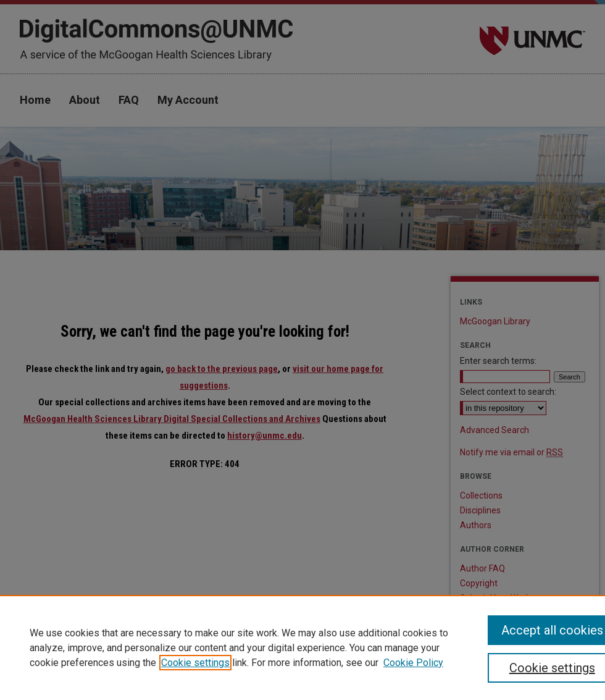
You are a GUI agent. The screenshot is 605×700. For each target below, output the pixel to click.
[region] (302, 647)
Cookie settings (195, 663)
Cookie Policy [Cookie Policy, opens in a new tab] (413, 663)
